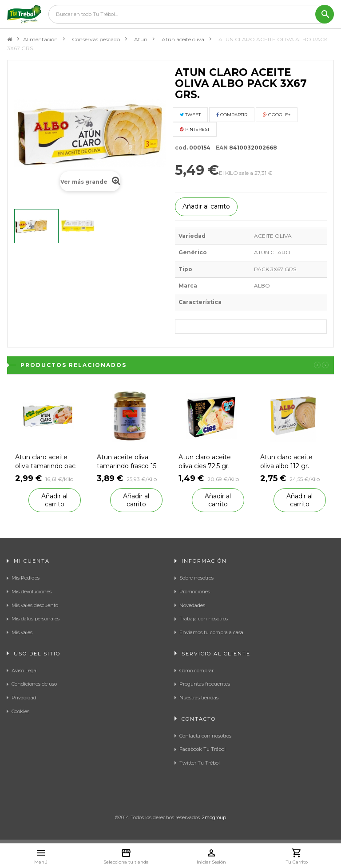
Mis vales (22, 632)
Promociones (195, 592)
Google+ (277, 115)
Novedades (192, 605)
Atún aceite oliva (183, 39)
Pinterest (195, 129)
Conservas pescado (96, 39)
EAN (220, 148)
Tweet (190, 115)
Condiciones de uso (34, 684)
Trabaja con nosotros (204, 619)
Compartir (232, 115)
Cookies (20, 711)
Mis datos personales (36, 619)
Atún (141, 39)
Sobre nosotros (196, 578)
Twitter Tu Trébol (200, 763)
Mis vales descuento (35, 605)
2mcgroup (214, 817)
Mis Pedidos (26, 578)
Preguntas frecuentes (205, 684)
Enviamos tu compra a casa (211, 632)
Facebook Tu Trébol (202, 749)
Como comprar (196, 671)
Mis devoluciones (32, 592)
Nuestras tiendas (199, 698)
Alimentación (40, 39)
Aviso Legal (25, 671)
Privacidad (24, 698)
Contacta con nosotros (205, 736)
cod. (181, 148)
